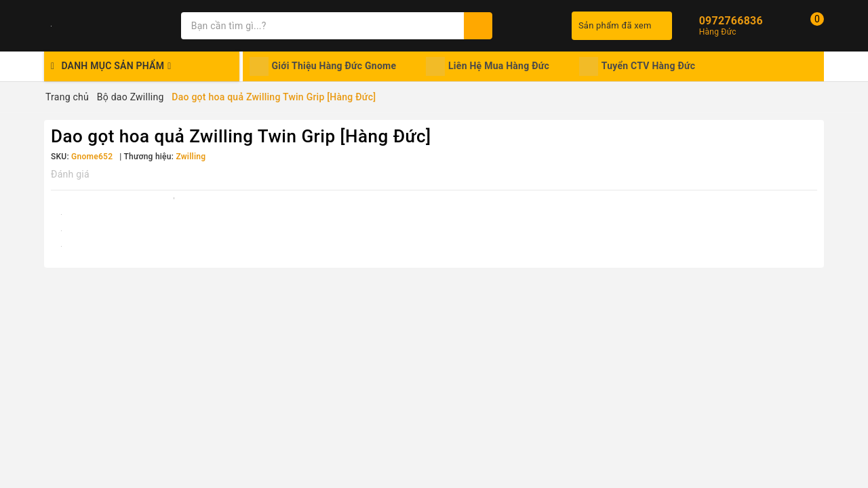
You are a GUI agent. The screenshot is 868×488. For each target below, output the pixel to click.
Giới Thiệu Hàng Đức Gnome (323, 66)
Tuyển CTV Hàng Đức (637, 66)
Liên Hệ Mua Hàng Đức (488, 66)
